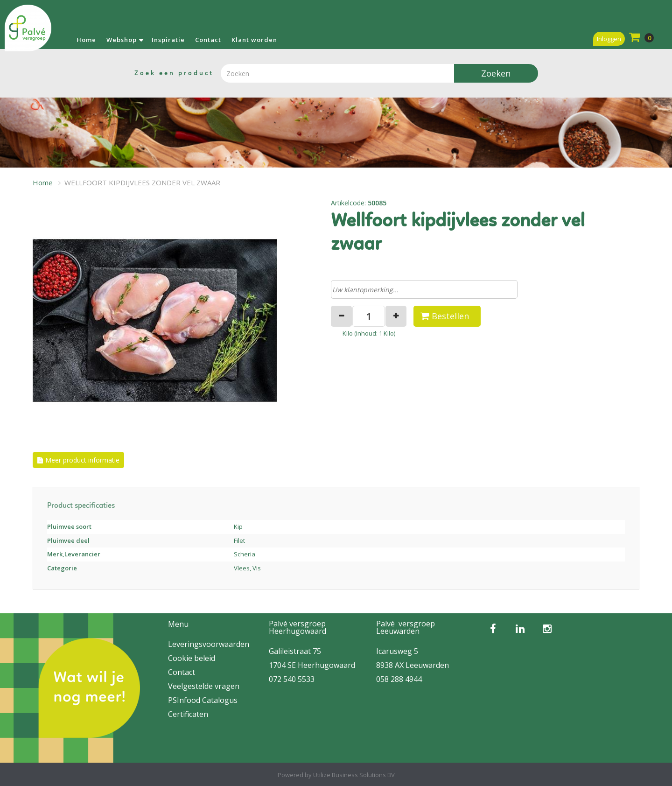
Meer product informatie (82, 460)
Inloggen (609, 39)
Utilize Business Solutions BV (354, 775)
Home (86, 40)
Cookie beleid (192, 658)
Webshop (122, 40)
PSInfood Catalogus (203, 700)
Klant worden (254, 40)
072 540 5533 (292, 679)
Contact (208, 40)
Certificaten (188, 714)
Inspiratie (168, 40)
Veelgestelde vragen (204, 686)
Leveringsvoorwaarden (209, 644)
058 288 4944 (399, 679)
